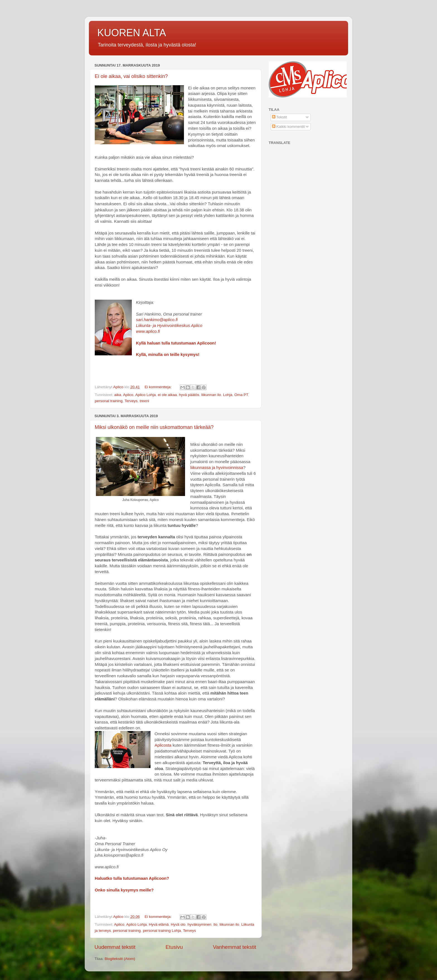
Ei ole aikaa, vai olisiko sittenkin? (131, 76)
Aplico (128, 395)
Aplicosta (163, 745)
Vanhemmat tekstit (235, 947)
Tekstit (280, 117)
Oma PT (241, 395)
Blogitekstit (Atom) (120, 959)
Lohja (228, 395)
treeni (144, 401)
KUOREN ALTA (132, 33)
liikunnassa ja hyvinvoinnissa (217, 468)
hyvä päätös (189, 395)
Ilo (215, 924)
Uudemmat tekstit (115, 947)
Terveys (131, 401)
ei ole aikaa (167, 395)
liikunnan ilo (211, 395)
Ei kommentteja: (159, 387)
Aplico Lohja (145, 395)
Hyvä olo (178, 924)
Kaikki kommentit (288, 127)
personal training (109, 401)
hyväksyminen (200, 924)
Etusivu (174, 947)
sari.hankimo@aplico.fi (157, 320)
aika (118, 395)
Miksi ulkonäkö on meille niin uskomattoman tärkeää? (154, 427)
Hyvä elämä (159, 924)
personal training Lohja (162, 931)
